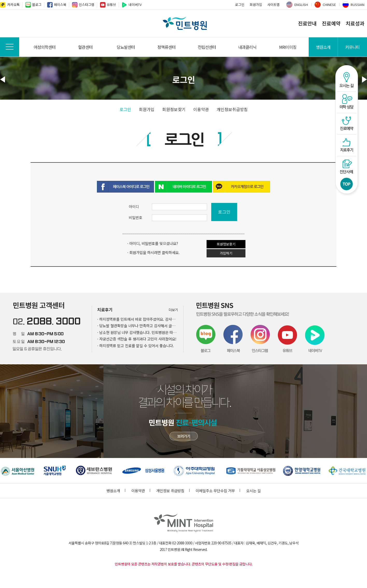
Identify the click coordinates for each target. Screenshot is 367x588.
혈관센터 (85, 47)
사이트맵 (273, 5)
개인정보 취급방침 (173, 491)
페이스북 (60, 5)
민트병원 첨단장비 (184, 436)
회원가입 (256, 5)
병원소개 (323, 47)
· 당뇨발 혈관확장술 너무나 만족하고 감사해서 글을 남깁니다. (138, 326)
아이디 (134, 207)
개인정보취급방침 (232, 109)
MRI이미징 (288, 47)
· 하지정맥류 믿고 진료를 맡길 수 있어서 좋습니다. (136, 346)
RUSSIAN (358, 5)
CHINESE (329, 5)
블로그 (37, 5)
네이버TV (135, 5)
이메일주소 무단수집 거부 (218, 491)
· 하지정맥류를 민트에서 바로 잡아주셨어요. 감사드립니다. (138, 319)
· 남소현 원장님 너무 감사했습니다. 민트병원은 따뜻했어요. (138, 332)
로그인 (240, 5)
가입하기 (226, 253)
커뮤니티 (352, 47)
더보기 (173, 310)
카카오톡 (13, 5)
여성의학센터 (45, 47)
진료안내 (307, 23)
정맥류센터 (166, 47)
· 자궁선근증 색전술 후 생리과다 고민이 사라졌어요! (137, 339)
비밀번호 (136, 217)
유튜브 (111, 5)
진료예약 (331, 23)
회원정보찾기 (174, 109)
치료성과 (355, 23)
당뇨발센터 (126, 47)
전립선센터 (207, 47)
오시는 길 (253, 491)
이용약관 (201, 109)
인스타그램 (87, 5)
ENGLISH (301, 5)
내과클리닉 (247, 47)
